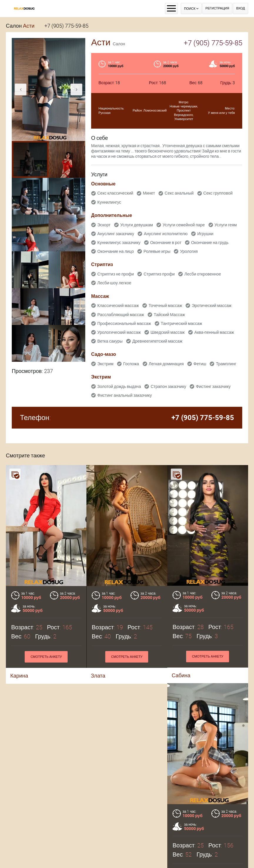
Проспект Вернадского (184, 113)
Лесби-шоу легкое (114, 283)
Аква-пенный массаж (214, 332)
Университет (184, 119)
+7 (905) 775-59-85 (66, 26)
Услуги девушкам (137, 225)
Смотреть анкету (127, 657)
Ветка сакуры (110, 341)
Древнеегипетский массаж (157, 341)
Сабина (181, 675)
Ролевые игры (157, 251)
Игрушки (205, 234)
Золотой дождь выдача (119, 386)
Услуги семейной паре (184, 225)
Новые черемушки (183, 106)
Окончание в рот (166, 243)
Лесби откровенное (203, 274)
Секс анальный (179, 193)
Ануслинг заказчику (116, 234)
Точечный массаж (165, 306)
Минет (149, 193)
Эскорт (104, 225)
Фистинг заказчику (213, 386)
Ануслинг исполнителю (166, 234)
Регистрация (217, 8)
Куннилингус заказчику (119, 243)
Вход (240, 8)
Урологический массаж (119, 332)
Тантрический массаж (182, 323)
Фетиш (200, 364)
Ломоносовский (155, 111)
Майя (39, 860)
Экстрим (105, 364)
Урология (189, 251)
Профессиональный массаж (124, 323)
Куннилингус (109, 202)
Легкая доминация (166, 364)
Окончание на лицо (116, 251)
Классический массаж (118, 306)
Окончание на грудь (210, 243)
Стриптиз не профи (116, 274)
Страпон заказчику (168, 386)
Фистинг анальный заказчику (125, 395)
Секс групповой (218, 193)
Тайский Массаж (169, 315)
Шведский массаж (168, 332)
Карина (19, 676)
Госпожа (131, 364)
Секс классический (115, 193)
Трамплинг (226, 364)
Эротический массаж (212, 306)
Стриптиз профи (159, 274)
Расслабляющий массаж (121, 315)
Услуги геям (226, 225)
